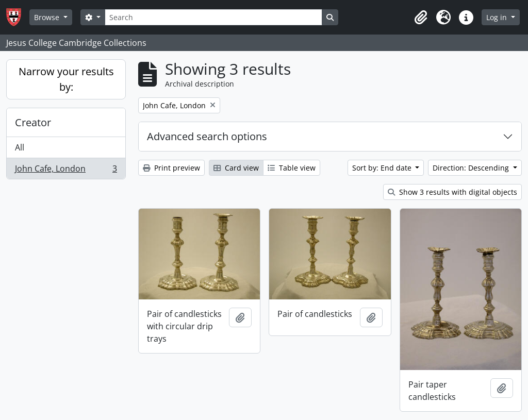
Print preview (171, 168)
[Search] (213, 17)
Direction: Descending (472, 168)
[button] (421, 18)
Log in (498, 17)
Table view (292, 168)
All (20, 147)
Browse (48, 17)
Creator (33, 122)
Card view (236, 168)
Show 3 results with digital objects (452, 192)
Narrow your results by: (66, 79)
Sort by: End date (383, 168)
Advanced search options (207, 136)
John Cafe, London (66, 171)
